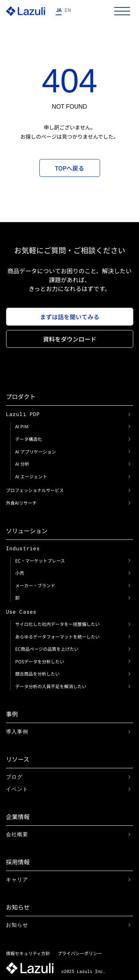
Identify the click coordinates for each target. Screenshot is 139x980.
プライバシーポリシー (80, 953)
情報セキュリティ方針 (28, 953)
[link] (129, 414)
